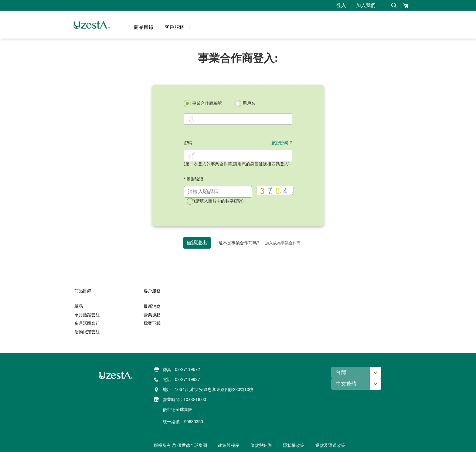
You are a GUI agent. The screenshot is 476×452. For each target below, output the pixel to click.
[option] (100, 316)
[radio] (187, 104)
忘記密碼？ (282, 143)
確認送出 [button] (197, 243)
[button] (394, 5)
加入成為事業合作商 (283, 243)
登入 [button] (341, 5)
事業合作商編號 (203, 104)
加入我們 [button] (366, 5)
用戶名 (245, 104)
